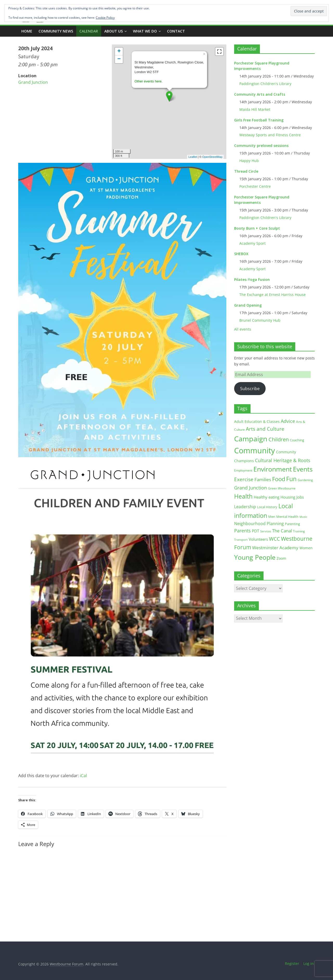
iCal (83, 776)
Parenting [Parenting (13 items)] (292, 524)
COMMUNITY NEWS (56, 31)
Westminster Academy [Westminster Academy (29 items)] (275, 548)
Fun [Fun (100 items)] (291, 479)
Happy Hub (249, 161)
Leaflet (193, 157)
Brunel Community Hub (260, 320)
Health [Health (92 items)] (243, 496)
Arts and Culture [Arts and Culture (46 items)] (265, 429)
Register (292, 963)
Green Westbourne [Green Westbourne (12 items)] (282, 488)
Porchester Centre (255, 186)
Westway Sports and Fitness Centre (270, 135)
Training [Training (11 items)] (299, 531)
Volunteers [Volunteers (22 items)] (258, 539)
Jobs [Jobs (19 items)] (300, 497)
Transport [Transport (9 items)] (241, 540)
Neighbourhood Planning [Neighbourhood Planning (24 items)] (259, 524)
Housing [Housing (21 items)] (288, 497)
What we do (145, 31)
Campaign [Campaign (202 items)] (251, 439)
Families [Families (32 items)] (263, 479)
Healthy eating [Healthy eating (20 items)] (267, 497)
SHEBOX (241, 254)
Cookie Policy (105, 18)
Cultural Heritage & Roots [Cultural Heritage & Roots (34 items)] (283, 460)
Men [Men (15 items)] (272, 517)
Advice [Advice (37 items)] (288, 421)
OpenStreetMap (212, 157)
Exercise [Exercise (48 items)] (244, 479)
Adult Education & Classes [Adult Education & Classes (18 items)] (257, 421)
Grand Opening (248, 305)
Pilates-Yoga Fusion (252, 279)
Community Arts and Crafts (260, 94)
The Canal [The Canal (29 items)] (282, 531)
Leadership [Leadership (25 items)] (245, 507)
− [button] (119, 59)
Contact (176, 31)
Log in (309, 963)
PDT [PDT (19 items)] (255, 531)
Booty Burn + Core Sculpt (257, 228)
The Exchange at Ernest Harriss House (273, 295)
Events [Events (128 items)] (303, 469)
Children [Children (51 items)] (279, 439)
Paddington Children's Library (265, 84)
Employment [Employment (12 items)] (243, 470)
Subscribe (250, 389)
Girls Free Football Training (259, 120)
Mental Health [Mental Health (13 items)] (287, 517)
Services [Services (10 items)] (266, 531)
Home (27, 31)
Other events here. (149, 81)
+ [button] (119, 51)
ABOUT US (114, 31)
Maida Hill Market (255, 109)
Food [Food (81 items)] (279, 479)
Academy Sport (252, 243)
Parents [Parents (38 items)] (242, 531)
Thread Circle (246, 171)
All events (243, 329)
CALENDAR (89, 31)
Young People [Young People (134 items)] (255, 557)
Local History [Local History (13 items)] (267, 507)
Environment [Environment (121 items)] (273, 469)
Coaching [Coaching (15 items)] (297, 440)
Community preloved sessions (261, 146)
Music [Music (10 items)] (303, 517)
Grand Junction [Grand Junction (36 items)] (251, 488)
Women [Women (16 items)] (306, 548)
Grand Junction (33, 82)
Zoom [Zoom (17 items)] (281, 558)
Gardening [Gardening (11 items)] (305, 480)
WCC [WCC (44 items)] (274, 539)
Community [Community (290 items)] (255, 450)
